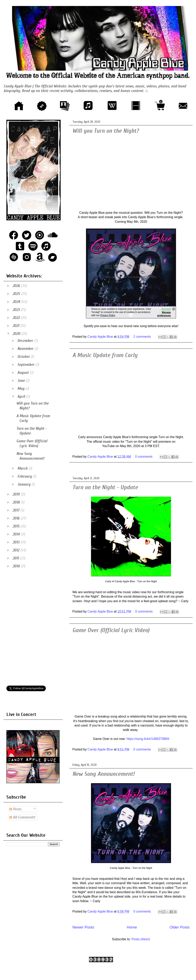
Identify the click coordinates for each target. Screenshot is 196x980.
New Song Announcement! (103, 774)
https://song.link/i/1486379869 (148, 739)
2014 (17, 534)
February (25, 476)
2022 (17, 318)
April (22, 396)
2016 (17, 518)
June (22, 381)
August (23, 373)
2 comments (142, 337)
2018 (17, 502)
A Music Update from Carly (105, 355)
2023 (17, 310)
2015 (16, 526)
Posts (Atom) (141, 939)
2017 (16, 510)
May (21, 389)
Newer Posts (83, 927)
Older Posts (180, 927)
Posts (15, 809)
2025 (17, 294)
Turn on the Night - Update (105, 487)
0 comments (144, 457)
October (24, 357)
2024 (17, 302)
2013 (16, 542)
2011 (16, 558)
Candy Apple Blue (101, 337)
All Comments (22, 817)
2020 (17, 334)
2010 (17, 566)
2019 (17, 494)
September (26, 365)
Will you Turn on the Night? (106, 131)
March (23, 468)
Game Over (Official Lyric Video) (111, 630)
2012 (16, 550)
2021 (16, 326)
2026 (17, 286)
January (24, 484)
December (26, 341)
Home (132, 927)
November (26, 349)
